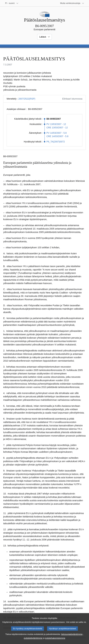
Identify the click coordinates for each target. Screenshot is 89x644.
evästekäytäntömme (33, 642)
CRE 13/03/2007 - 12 (57, 128)
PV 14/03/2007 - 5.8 (57, 133)
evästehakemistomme (55, 642)
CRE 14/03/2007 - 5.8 (57, 136)
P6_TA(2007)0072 (56, 142)
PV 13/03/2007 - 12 (56, 124)
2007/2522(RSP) (27, 99)
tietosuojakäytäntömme (72, 638)
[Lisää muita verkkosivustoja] (72, 3)
